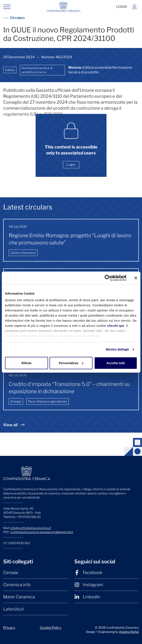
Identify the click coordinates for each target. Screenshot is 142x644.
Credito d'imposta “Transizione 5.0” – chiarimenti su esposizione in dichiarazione (69, 388)
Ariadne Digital (129, 632)
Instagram (89, 585)
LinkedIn (87, 597)
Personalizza (71, 363)
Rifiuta (27, 363)
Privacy (9, 628)
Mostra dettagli (117, 349)
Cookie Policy (51, 628)
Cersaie (11, 573)
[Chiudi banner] (136, 278)
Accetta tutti (116, 363)
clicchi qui (116, 326)
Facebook (88, 573)
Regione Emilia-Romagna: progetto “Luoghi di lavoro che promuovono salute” (70, 239)
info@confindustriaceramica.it (31, 528)
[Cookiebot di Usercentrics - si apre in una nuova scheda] (108, 278)
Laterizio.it (14, 609)
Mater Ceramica (19, 597)
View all (14, 425)
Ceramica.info (17, 585)
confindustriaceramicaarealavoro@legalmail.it (42, 532)
